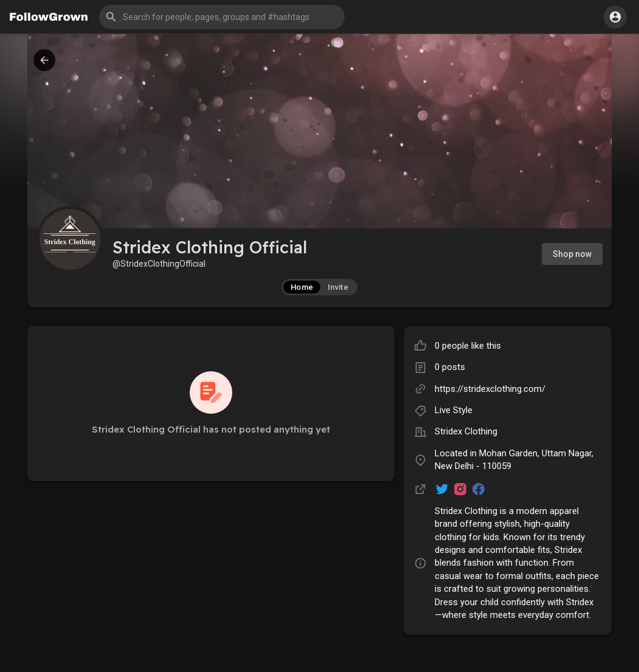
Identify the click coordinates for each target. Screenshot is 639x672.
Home (302, 287)
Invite (338, 287)
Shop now (572, 254)
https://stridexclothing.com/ (490, 389)
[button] (222, 17)
